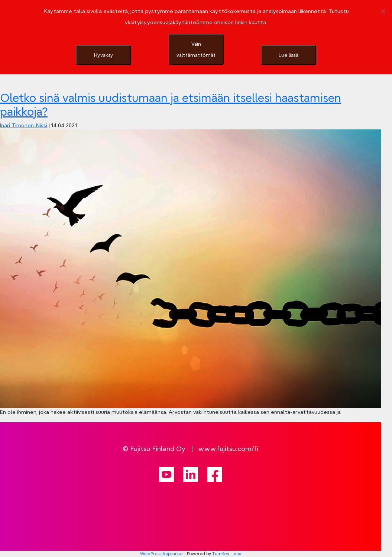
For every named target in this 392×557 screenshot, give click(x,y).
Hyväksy (103, 55)
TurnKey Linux (227, 554)
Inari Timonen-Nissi (24, 125)
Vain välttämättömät (196, 49)
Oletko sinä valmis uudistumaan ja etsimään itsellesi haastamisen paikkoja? (171, 105)
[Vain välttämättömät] (383, 11)
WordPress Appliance (161, 554)
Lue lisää (289, 55)
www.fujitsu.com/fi (228, 449)
